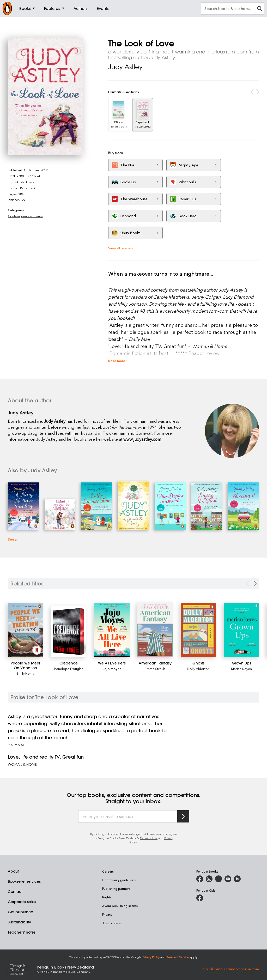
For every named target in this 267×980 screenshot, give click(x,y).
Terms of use (112, 923)
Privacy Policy (151, 957)
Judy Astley (125, 67)
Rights (107, 897)
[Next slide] (255, 583)
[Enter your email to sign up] (128, 816)
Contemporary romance (26, 216)
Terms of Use (149, 838)
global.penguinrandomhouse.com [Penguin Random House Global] (231, 969)
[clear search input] (259, 9)
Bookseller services (24, 881)
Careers (108, 871)
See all (13, 539)
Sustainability (19, 922)
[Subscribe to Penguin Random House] (183, 816)
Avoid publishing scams (120, 906)
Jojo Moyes (112, 669)
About (13, 871)
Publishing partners (116, 888)
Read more (117, 361)
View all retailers (121, 248)
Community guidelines (119, 880)
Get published (21, 912)
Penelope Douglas (69, 669)
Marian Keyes (241, 669)
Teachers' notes (22, 932)
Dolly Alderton (198, 669)
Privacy (107, 914)
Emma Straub (155, 669)
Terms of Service (178, 957)
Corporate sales (22, 902)
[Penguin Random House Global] (22, 969)
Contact (15, 892)
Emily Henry (25, 673)
